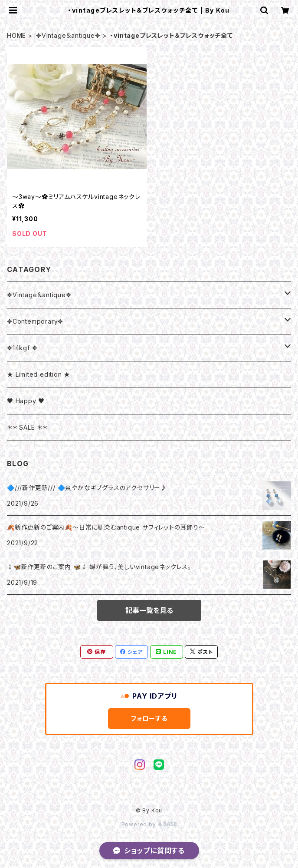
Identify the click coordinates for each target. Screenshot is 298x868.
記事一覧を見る (149, 610)
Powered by (149, 824)
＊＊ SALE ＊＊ (27, 427)
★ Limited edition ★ (39, 374)
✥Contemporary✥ (35, 321)
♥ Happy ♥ (26, 401)
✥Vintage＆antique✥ (68, 35)
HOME (16, 35)
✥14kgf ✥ (22, 348)
